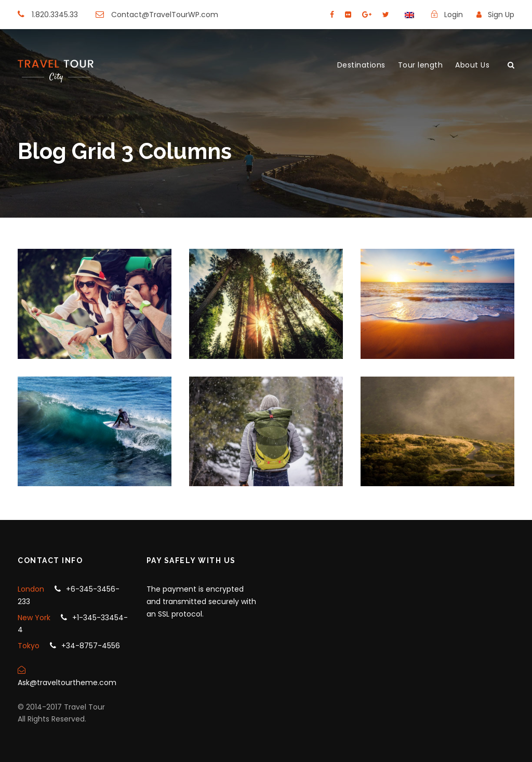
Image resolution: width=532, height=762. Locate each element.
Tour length (421, 65)
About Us (472, 65)
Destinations (361, 65)
